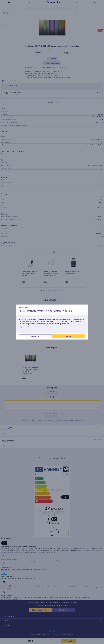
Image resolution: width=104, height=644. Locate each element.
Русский (27, 308)
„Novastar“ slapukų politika (29, 327)
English (21, 308)
